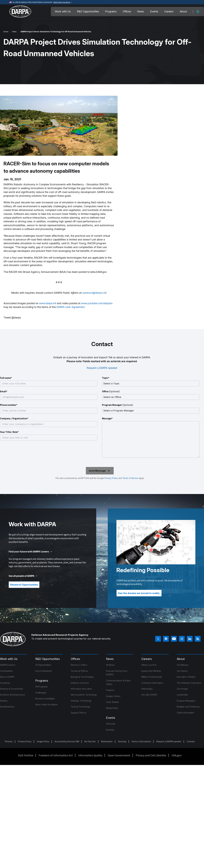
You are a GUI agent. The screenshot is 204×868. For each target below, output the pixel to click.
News (141, 11)
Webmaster (107, 741)
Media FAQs (112, 708)
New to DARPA (7, 677)
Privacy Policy (111, 478)
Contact (191, 741)
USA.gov (177, 755)
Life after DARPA (149, 695)
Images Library (113, 696)
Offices (127, 11)
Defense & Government (11, 689)
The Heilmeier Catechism (189, 683)
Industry (4, 701)
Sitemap (122, 741)
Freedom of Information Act (56, 755)
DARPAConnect (8, 665)
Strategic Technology (81, 701)
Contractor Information (152, 683)
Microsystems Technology (84, 695)
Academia (5, 683)
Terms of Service (130, 478)
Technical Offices (79, 671)
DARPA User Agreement (71, 307)
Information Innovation (81, 689)
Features (110, 690)
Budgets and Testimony (188, 707)
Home (6, 32)
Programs (111, 11)
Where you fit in (149, 665)
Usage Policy (43, 741)
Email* (4, 391)
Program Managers (186, 701)
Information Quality (90, 755)
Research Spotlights (45, 699)
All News (110, 665)
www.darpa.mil (48, 303)
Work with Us (63, 11)
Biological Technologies (82, 677)
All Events (111, 724)
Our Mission (183, 665)
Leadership (182, 695)
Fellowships (147, 689)
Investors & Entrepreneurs (13, 695)
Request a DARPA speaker (102, 368)
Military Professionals (152, 677)
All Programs (41, 687)
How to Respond (43, 671)
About (183, 11)
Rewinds (110, 730)
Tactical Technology (81, 707)
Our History (182, 671)
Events (154, 11)
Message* (107, 418)
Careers (169, 11)
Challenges (41, 693)
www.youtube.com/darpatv (97, 303)
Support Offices (79, 713)
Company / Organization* (14, 418)
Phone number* (9, 405)
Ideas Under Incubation (46, 704)
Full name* (6, 378)
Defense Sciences (80, 683)
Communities (6, 671)
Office (111, 391)
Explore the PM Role (151, 671)
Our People (182, 689)
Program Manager (118, 405)
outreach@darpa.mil (94, 293)
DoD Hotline (26, 755)
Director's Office (79, 665)
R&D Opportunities (88, 11)
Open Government (119, 755)
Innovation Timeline (186, 677)
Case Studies (113, 702)
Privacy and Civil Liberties (151, 755)
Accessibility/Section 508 (67, 741)
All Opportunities (43, 665)
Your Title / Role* (9, 432)
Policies (9, 741)
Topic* (106, 378)
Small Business (7, 707)
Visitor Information (185, 713)
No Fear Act (90, 741)
